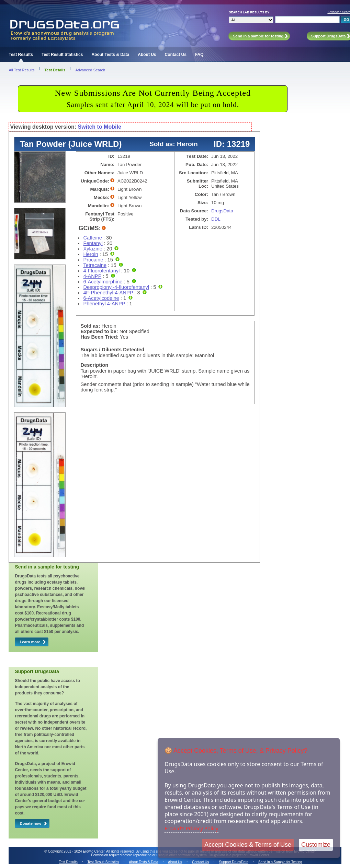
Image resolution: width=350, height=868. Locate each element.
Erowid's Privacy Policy (191, 828)
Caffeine (92, 238)
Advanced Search (90, 70)
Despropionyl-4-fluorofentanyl (116, 287)
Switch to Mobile (100, 127)
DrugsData (222, 211)
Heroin (91, 254)
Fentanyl (93, 243)
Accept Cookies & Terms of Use (248, 845)
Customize (316, 845)
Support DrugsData (234, 862)
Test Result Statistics (62, 55)
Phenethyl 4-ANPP (104, 304)
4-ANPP (92, 276)
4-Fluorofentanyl (101, 271)
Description (94, 365)
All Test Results (21, 70)
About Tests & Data (110, 55)
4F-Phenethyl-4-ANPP (108, 293)
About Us (147, 55)
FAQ (199, 55)
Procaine (93, 260)
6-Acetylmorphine (103, 282)
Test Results (21, 55)
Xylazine (93, 249)
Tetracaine (95, 265)
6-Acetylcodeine (101, 298)
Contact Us (176, 55)
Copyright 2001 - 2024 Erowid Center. (77, 851)
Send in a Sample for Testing (280, 862)
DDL (216, 219)
